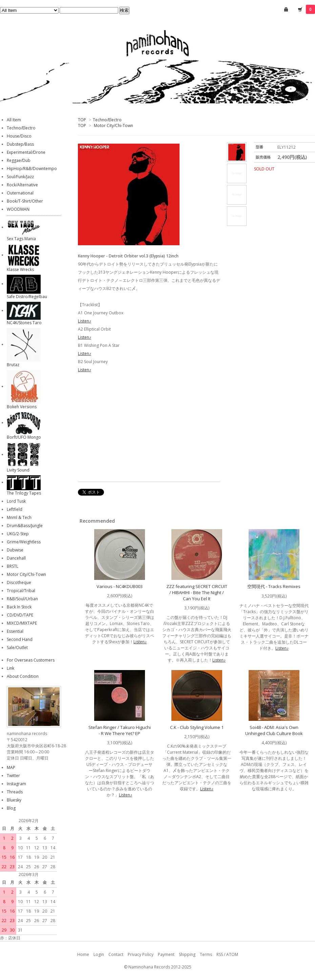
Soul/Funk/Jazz (20, 177)
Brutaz (13, 365)
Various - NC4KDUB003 (120, 586)
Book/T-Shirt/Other (25, 201)
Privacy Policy (141, 954)
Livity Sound (18, 470)
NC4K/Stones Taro (24, 323)
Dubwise (15, 550)
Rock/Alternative (22, 185)
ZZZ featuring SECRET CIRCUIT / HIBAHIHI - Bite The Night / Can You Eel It (197, 592)
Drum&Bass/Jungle (25, 526)
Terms (206, 954)
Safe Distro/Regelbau (27, 297)
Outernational (20, 193)
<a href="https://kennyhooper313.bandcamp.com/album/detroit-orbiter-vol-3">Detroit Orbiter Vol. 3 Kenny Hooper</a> (149, 429)
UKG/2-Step (18, 534)
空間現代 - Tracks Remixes (274, 586)
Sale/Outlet (17, 648)
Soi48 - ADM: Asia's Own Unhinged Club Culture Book (274, 730)
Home (83, 954)
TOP (82, 120)
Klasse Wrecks (20, 269)
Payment (166, 954)
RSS (220, 954)
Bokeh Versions (22, 407)
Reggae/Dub (19, 160)
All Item (14, 120)
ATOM (232, 954)
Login (99, 954)
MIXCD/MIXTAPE (22, 623)
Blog (11, 808)
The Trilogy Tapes (24, 493)
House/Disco (19, 136)
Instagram (16, 784)
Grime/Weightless (24, 542)
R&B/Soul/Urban (22, 599)
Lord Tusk (16, 501)
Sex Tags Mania (21, 239)
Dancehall (16, 558)
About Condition (23, 676)
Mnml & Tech (19, 517)
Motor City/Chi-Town (113, 126)
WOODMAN (18, 209)
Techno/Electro (107, 120)
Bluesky (14, 800)
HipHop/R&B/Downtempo (32, 169)
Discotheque (19, 582)
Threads (15, 792)
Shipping (187, 954)
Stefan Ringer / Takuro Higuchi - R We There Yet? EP (120, 730)
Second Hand (20, 639)
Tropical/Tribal (21, 591)
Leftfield (15, 509)
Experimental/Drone (26, 152)
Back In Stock (19, 607)
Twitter (13, 776)
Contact (116, 954)
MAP (11, 767)
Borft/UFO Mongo (24, 437)
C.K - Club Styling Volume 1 (197, 727)
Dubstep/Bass (20, 144)
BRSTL (13, 566)
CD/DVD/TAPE (20, 615)
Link (10, 668)
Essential (15, 631)
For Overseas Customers (31, 660)
